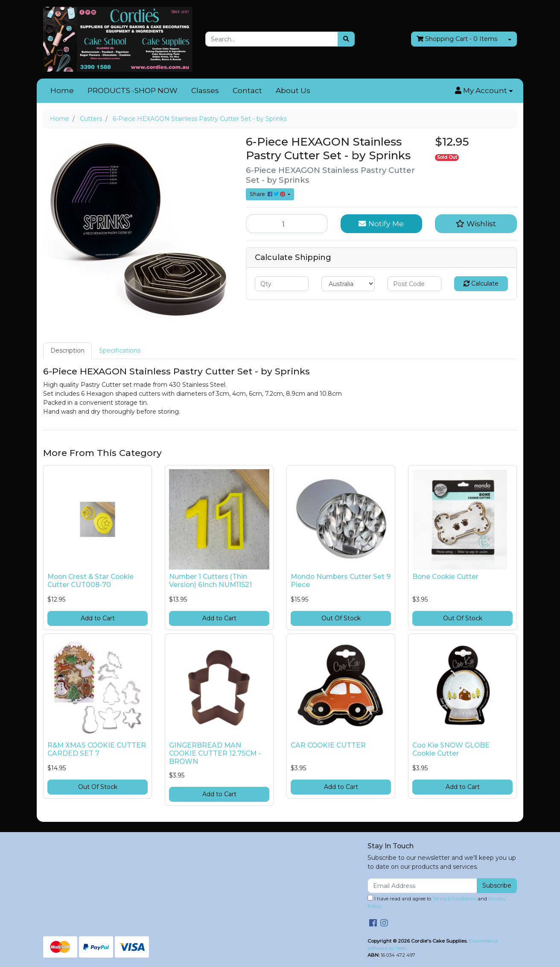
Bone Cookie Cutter (445, 577)
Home (62, 91)
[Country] (348, 284)
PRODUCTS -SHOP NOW (133, 91)
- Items (457, 39)
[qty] (282, 284)
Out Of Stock (341, 618)
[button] (484, 91)
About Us (293, 91)
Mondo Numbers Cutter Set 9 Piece (341, 581)
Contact (247, 91)
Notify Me (381, 223)
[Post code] (414, 284)
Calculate (481, 283)
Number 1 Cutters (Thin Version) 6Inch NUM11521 (210, 581)
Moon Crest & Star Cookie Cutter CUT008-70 (90, 581)
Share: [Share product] (268, 194)
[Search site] (346, 39)
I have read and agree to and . (437, 902)
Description (67, 351)
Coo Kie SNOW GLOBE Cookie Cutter (451, 749)
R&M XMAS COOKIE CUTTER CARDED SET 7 (97, 749)
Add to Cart (98, 618)
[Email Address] (422, 886)
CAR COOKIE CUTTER (328, 745)
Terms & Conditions (454, 899)
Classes (205, 91)
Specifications (120, 351)
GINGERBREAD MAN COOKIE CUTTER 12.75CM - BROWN (215, 753)
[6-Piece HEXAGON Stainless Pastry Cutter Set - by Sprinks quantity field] (287, 224)
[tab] (67, 351)
